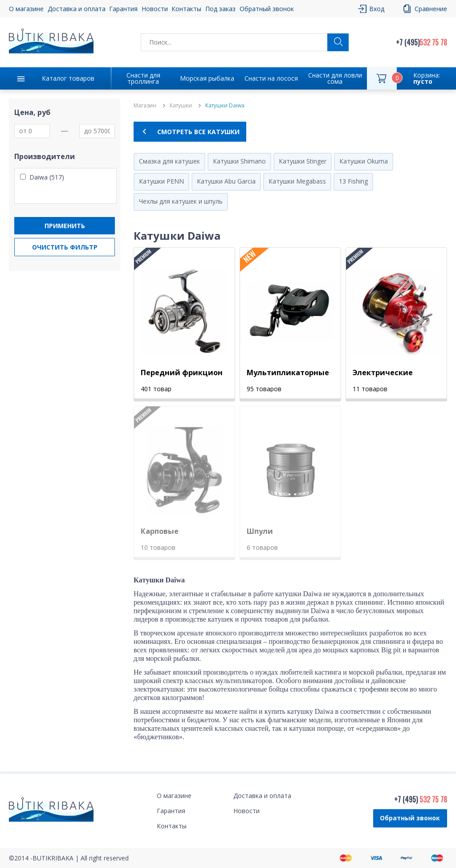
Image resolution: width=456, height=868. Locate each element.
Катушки (181, 106)
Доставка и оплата (77, 9)
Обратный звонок (267, 9)
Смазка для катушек (169, 161)
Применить (65, 226)
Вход (377, 9)
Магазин (145, 106)
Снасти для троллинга (143, 78)
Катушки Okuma (364, 161)
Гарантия (123, 9)
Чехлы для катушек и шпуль (181, 201)
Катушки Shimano (239, 161)
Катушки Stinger (303, 161)
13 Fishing (353, 181)
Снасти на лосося (271, 78)
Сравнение (431, 9)
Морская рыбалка (207, 78)
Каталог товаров (68, 78)
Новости (155, 9)
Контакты (186, 9)
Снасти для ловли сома (335, 78)
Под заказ (220, 9)
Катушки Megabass (297, 181)
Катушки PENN (161, 181)
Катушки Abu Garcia (226, 181)
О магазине (26, 9)
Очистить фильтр (65, 247)
